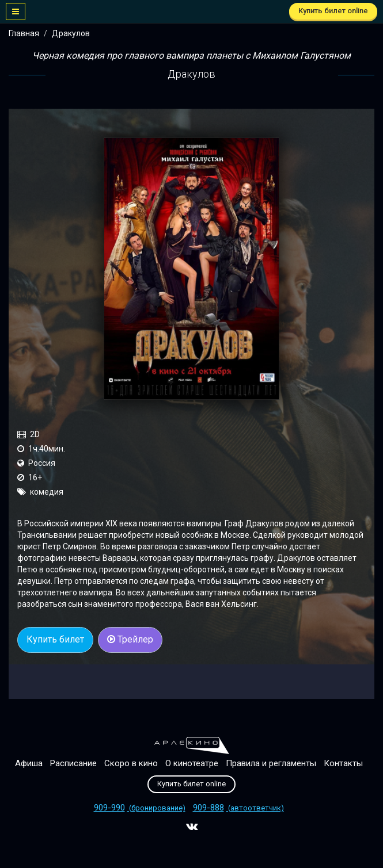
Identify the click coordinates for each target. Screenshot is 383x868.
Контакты (343, 763)
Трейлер (130, 639)
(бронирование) (140, 808)
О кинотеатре (192, 763)
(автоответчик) (238, 808)
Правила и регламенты (271, 763)
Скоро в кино (131, 763)
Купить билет (55, 639)
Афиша (29, 763)
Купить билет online (333, 11)
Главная (24, 33)
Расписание (73, 763)
